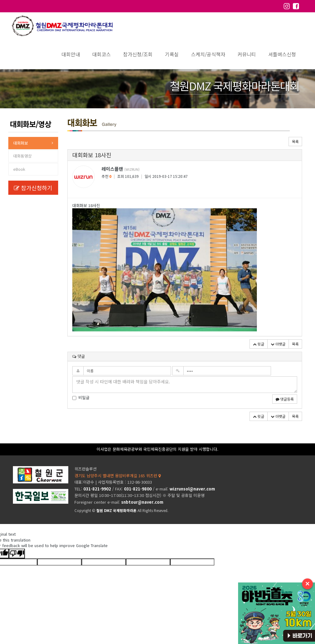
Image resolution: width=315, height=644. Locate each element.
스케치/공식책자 (208, 54)
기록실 (172, 54)
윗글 (259, 344)
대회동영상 (22, 156)
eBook (19, 169)
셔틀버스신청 (282, 54)
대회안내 (71, 54)
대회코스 (102, 54)
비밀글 (81, 398)
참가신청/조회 (138, 54)
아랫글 (278, 344)
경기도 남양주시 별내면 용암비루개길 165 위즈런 (118, 476)
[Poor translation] (17, 554)
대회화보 (21, 143)
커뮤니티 (247, 54)
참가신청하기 (33, 188)
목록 (295, 141)
